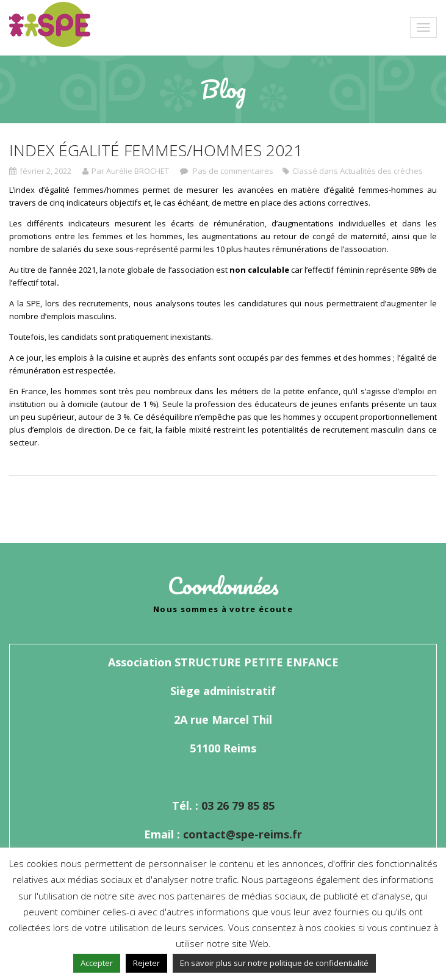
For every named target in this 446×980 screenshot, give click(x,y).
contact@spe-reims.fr (243, 834)
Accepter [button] (97, 963)
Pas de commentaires (232, 171)
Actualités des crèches (381, 171)
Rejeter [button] (146, 963)
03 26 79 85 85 (238, 805)
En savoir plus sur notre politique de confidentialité (274, 963)
